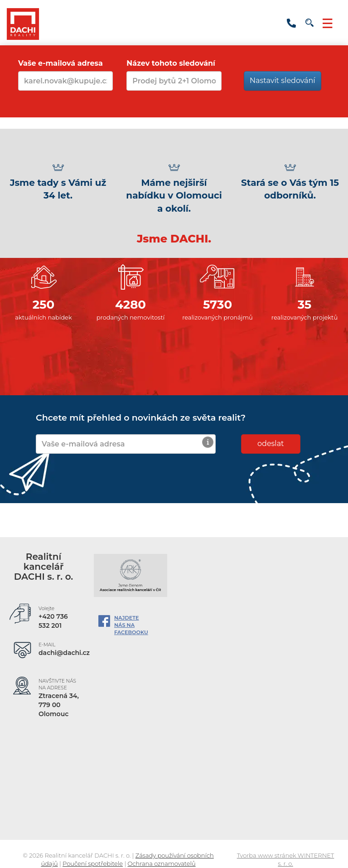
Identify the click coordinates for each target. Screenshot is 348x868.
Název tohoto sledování (171, 63)
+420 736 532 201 (291, 23)
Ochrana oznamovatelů (162, 863)
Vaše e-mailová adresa (60, 63)
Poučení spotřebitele (93, 863)
